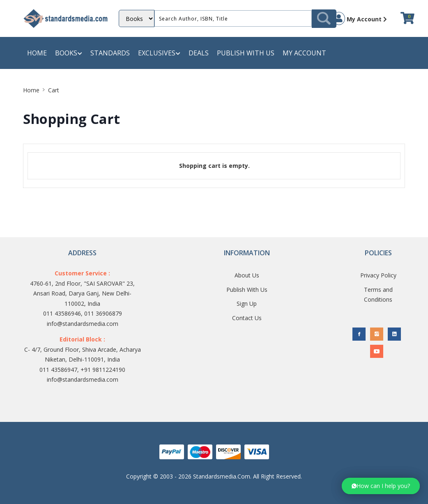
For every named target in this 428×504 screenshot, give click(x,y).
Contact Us (247, 318)
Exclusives (159, 53)
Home (37, 53)
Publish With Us (247, 290)
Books (69, 53)
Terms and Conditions (378, 295)
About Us (247, 275)
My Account (360, 18)
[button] (381, 486)
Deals (199, 53)
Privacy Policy (378, 275)
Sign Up (247, 304)
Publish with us (246, 53)
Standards (110, 53)
